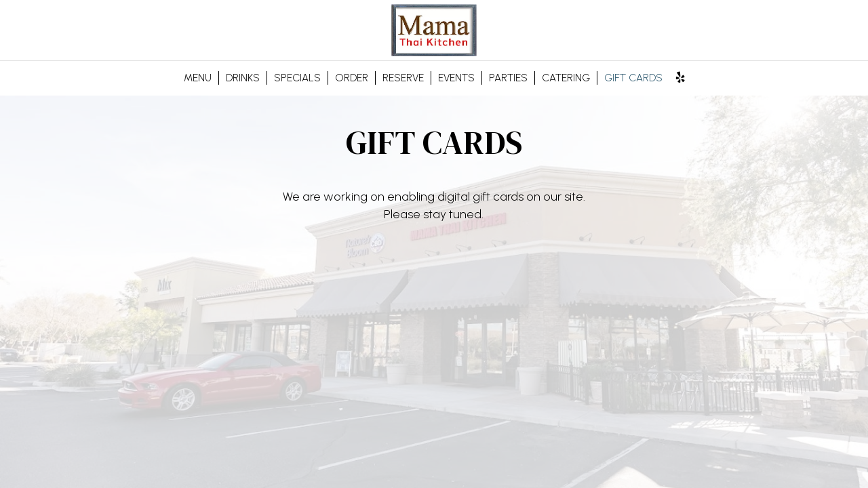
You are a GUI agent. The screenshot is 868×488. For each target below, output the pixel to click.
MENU (198, 78)
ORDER (352, 78)
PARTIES (508, 78)
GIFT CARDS (633, 78)
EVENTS (456, 78)
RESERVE (403, 78)
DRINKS (243, 78)
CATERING (566, 78)
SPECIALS (297, 78)
